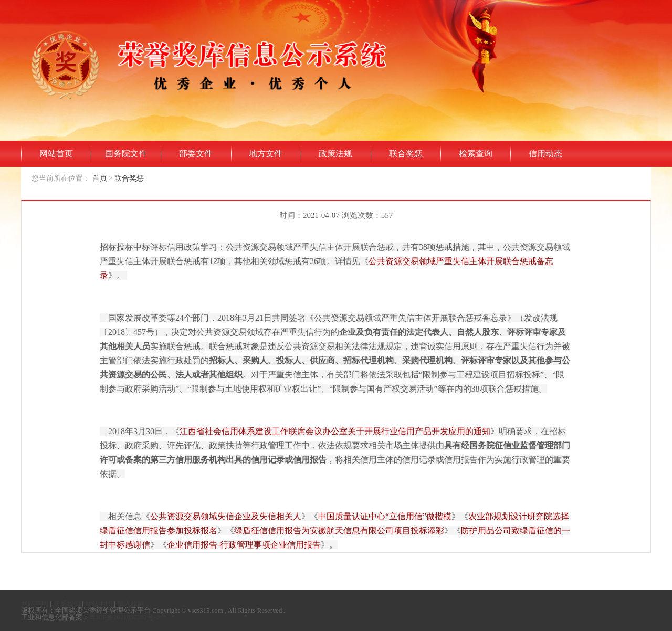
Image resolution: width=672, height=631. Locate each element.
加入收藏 (131, 604)
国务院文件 (126, 154)
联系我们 (67, 604)
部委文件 (196, 154)
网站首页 (56, 154)
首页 (100, 178)
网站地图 (99, 604)
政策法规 (335, 154)
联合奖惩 (406, 154)
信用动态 (545, 154)
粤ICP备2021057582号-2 (124, 617)
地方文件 (266, 154)
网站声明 (35, 604)
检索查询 (476, 154)
